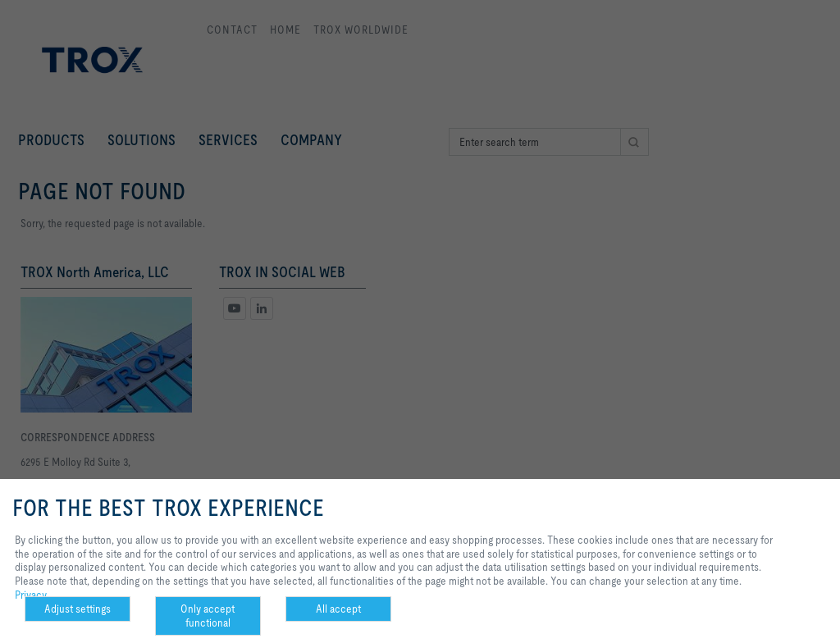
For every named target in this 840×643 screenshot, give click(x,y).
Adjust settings (78, 609)
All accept (338, 609)
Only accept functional (208, 616)
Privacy (31, 595)
